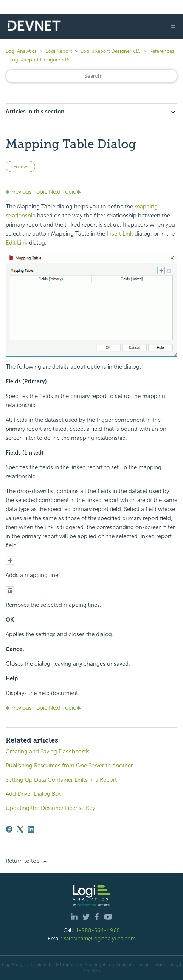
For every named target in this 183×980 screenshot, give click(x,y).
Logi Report (59, 51)
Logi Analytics (21, 51)
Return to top (27, 861)
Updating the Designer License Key (50, 808)
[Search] (91, 76)
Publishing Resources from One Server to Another (69, 766)
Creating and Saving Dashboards (48, 752)
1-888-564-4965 (98, 930)
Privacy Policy (165, 965)
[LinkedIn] (31, 829)
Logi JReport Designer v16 (111, 51)
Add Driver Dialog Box (33, 794)
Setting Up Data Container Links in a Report (61, 780)
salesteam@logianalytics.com (100, 939)
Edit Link (17, 243)
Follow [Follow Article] (20, 167)
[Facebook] (9, 829)
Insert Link (120, 234)
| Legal (142, 965)
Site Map (92, 971)
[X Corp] (20, 829)
